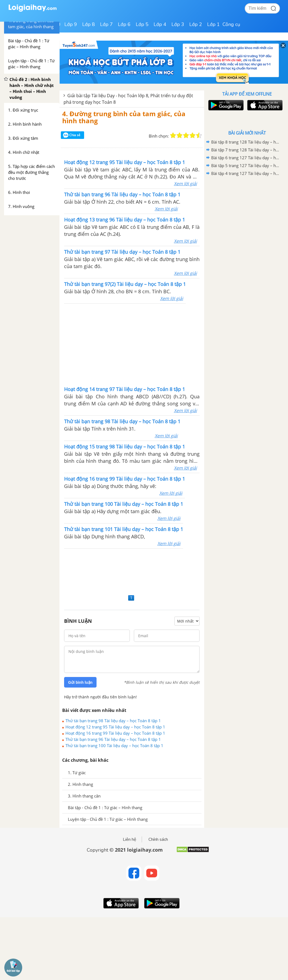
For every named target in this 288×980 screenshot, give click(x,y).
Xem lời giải (185, 184)
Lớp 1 (213, 24)
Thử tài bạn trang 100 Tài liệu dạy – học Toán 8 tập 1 (114, 745)
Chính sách (158, 839)
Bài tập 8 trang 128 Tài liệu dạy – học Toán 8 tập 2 (246, 142)
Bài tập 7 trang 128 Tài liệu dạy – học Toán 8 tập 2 (246, 150)
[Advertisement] (65, 344)
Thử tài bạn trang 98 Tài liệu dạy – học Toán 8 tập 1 (113, 721)
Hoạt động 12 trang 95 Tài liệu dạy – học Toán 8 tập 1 (115, 727)
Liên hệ (130, 839)
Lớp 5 (142, 24)
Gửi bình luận (80, 682)
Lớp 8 (89, 24)
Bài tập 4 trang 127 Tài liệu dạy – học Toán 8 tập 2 (246, 173)
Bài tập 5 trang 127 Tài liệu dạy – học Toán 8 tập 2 (246, 165)
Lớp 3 (178, 24)
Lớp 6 (124, 24)
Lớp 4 (160, 24)
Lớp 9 (71, 24)
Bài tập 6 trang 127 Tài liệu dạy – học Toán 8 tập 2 (246, 158)
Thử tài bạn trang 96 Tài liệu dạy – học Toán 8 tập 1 (113, 739)
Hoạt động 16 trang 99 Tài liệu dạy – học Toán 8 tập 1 (115, 733)
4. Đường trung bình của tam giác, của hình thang (124, 117)
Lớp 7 (106, 24)
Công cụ (231, 24)
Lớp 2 (196, 24)
